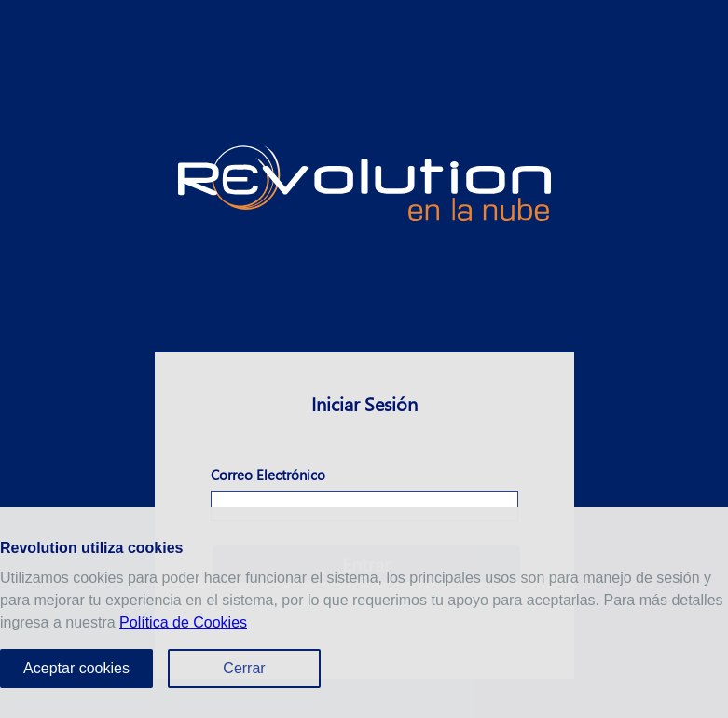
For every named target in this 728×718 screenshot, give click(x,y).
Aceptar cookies (76, 668)
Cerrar (244, 668)
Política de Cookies (183, 622)
